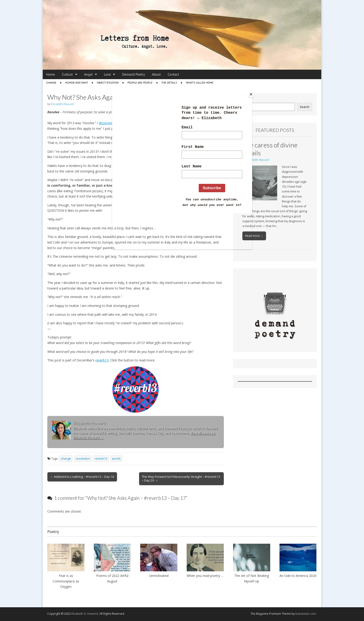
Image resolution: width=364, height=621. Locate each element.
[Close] (251, 94)
